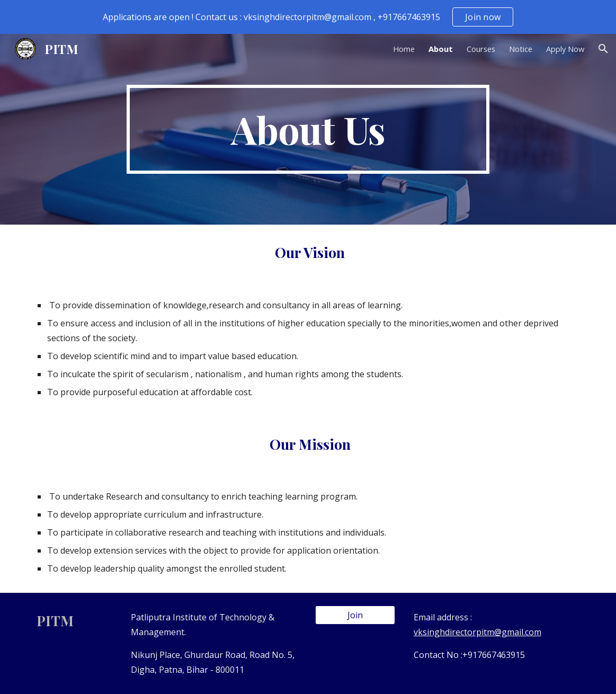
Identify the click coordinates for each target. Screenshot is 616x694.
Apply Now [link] (565, 49)
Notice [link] (521, 49)
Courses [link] (481, 49)
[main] (308, 129)
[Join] (355, 615)
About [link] (441, 49)
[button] (603, 49)
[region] (308, 17)
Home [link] (404, 49)
